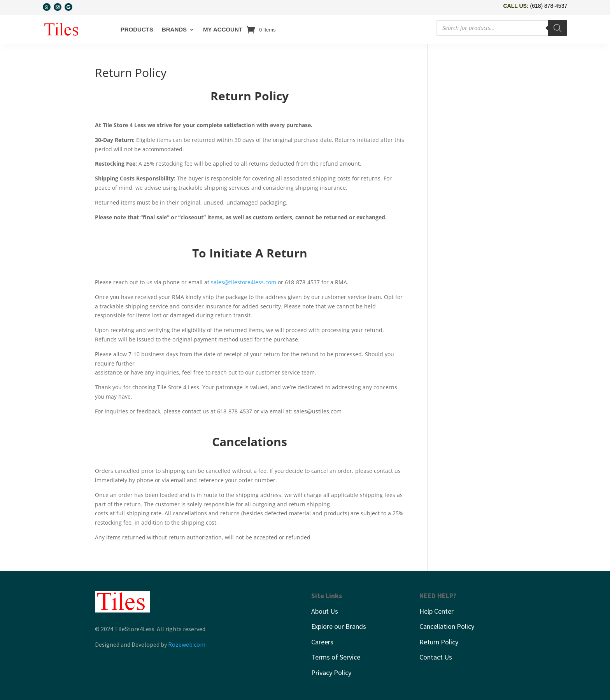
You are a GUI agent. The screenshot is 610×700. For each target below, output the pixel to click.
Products (137, 29)
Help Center (436, 611)
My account (223, 29)
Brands (174, 29)
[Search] (557, 28)
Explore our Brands (339, 626)
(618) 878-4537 (549, 6)
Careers (322, 642)
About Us (325, 611)
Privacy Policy (331, 673)
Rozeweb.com (187, 644)
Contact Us (436, 657)
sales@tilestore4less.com (244, 282)
